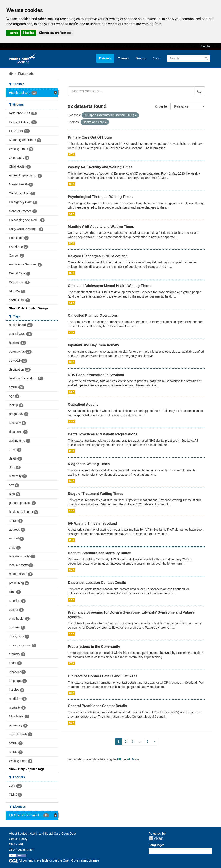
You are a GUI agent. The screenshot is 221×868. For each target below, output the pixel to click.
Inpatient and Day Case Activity (94, 345)
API (119, 759)
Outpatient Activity (83, 404)
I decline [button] (29, 33)
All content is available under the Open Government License (54, 860)
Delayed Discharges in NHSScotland (98, 256)
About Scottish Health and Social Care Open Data (43, 834)
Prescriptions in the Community (94, 647)
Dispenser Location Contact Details (97, 583)
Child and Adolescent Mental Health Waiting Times (109, 286)
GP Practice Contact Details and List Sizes (103, 676)
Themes (124, 58)
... (140, 742)
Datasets (105, 58)
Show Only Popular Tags (27, 769)
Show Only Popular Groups (29, 308)
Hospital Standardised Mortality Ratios (100, 553)
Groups (141, 58)
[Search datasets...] (131, 91)
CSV (72, 154)
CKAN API (16, 844)
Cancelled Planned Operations (93, 316)
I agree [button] (13, 33)
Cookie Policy (18, 839)
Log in (206, 46)
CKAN (156, 838)
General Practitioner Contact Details (98, 706)
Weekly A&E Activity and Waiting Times (100, 167)
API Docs (133, 759)
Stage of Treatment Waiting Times (96, 494)
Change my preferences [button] (55, 33)
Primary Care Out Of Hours (90, 137)
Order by (161, 106)
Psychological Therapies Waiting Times (100, 197)
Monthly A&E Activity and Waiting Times (101, 227)
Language (156, 845)
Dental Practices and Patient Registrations (103, 434)
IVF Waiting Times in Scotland (93, 523)
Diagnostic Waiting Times (89, 464)
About (157, 58)
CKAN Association (21, 850)
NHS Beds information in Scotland (96, 375)
